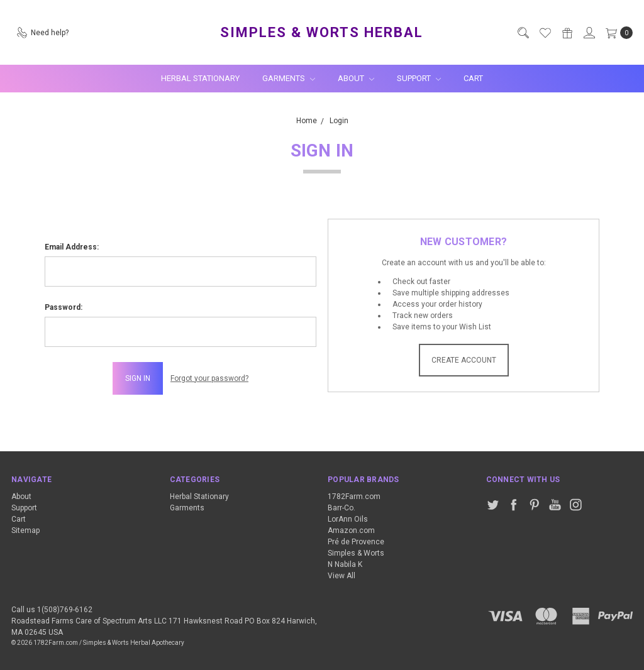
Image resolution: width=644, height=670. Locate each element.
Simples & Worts (356, 553)
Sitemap (25, 530)
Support (419, 78)
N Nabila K (345, 564)
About (356, 78)
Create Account (464, 360)
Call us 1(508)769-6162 (52, 610)
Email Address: (72, 247)
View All (341, 576)
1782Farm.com (354, 497)
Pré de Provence (356, 542)
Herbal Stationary (200, 78)
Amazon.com (351, 530)
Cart (473, 78)
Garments (289, 78)
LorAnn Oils (348, 519)
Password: (64, 307)
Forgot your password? (209, 378)
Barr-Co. (341, 508)
